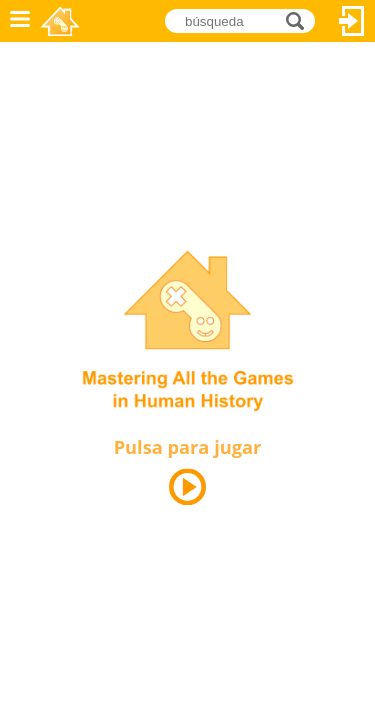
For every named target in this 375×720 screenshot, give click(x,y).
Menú (20, 21)
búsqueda (300, 20)
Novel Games (61, 21)
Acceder (352, 21)
